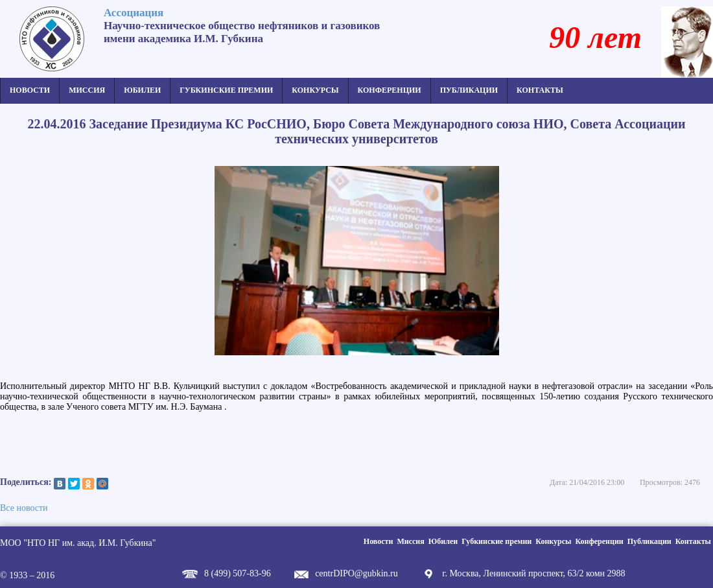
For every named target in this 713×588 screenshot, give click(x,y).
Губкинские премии (226, 90)
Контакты (540, 90)
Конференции (390, 90)
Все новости (24, 508)
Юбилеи (142, 90)
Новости (30, 90)
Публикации (469, 90)
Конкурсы (315, 90)
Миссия (87, 90)
